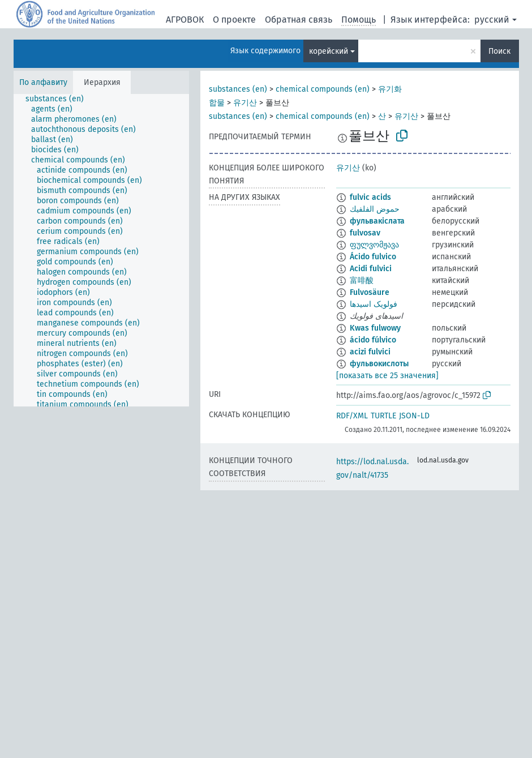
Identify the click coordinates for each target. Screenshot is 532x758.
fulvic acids (370, 197)
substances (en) (238, 89)
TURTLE (383, 416)
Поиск (499, 51)
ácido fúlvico (373, 340)
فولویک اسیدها (374, 304)
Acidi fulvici (371, 269)
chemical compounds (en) (323, 89)
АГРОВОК (185, 20)
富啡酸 (362, 280)
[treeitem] (59, 99)
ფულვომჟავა (374, 245)
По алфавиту (43, 82)
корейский (329, 51)
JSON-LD (414, 416)
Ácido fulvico (373, 257)
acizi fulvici (370, 352)
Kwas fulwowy (375, 328)
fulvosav (365, 233)
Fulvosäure (370, 292)
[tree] (101, 250)
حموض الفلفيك (375, 209)
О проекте (234, 20)
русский (492, 20)
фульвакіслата (377, 221)
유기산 (245, 103)
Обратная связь (299, 20)
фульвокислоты (379, 364)
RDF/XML (352, 416)
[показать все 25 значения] (387, 376)
